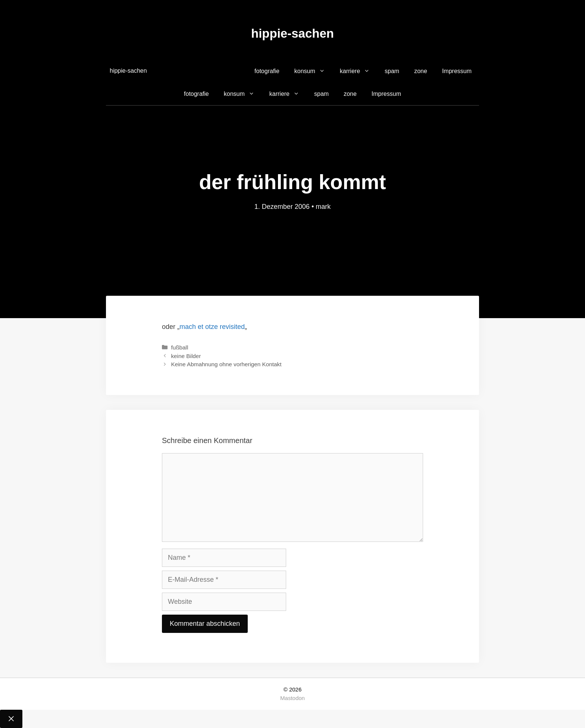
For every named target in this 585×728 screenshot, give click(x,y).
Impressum (457, 71)
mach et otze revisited (212, 327)
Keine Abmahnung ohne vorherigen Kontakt (226, 364)
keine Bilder (186, 356)
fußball (179, 347)
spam (392, 71)
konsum (313, 71)
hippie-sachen (292, 33)
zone (421, 71)
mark (323, 207)
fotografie (267, 71)
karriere (359, 71)
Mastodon (292, 698)
